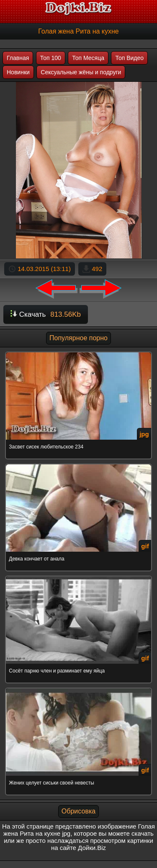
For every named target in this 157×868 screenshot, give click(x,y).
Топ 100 (51, 58)
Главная (18, 58)
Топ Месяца (88, 58)
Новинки (18, 72)
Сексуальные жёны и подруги (81, 72)
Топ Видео (129, 58)
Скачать (46, 314)
